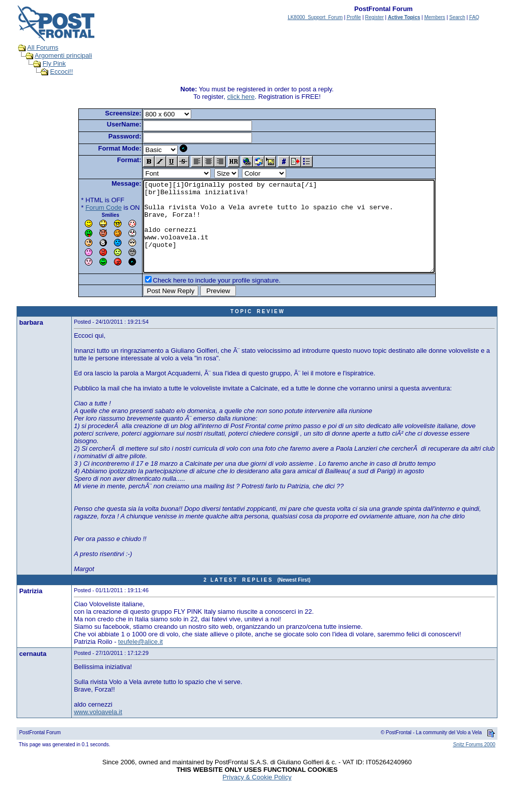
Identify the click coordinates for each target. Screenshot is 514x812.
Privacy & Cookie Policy (257, 795)
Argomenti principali (63, 55)
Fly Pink (54, 63)
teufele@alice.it (140, 660)
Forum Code (86, 208)
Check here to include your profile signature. (199, 298)
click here (241, 97)
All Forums (43, 47)
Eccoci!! (62, 72)
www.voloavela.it (98, 730)
